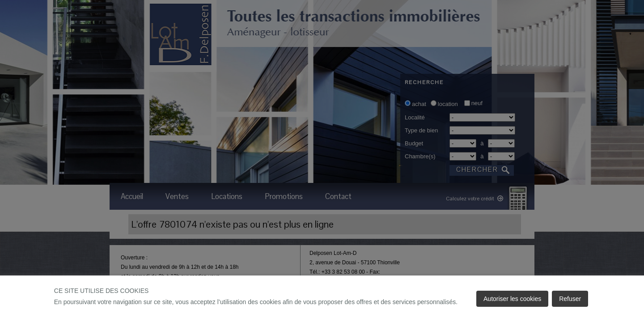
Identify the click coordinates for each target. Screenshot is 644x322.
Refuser (570, 299)
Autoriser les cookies (512, 299)
